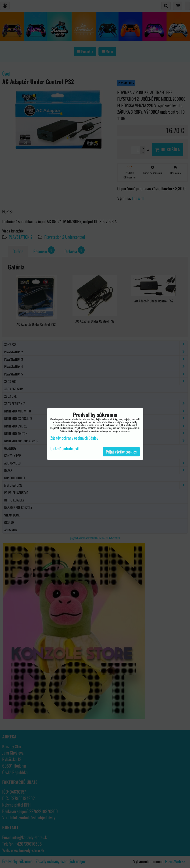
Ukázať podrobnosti (65, 449)
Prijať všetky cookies (121, 452)
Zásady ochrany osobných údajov (74, 438)
